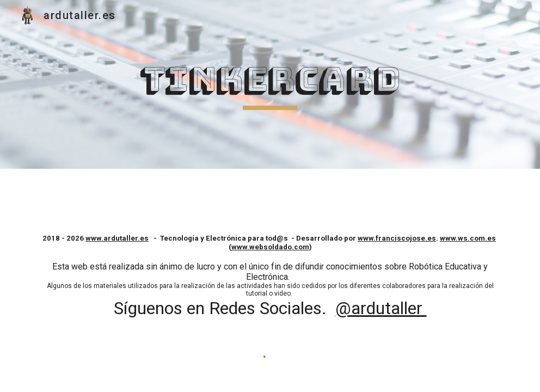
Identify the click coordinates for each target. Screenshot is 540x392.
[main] (270, 85)
